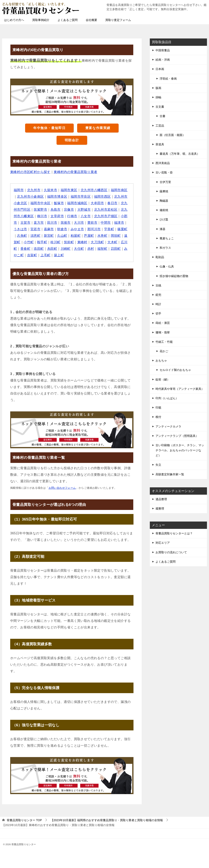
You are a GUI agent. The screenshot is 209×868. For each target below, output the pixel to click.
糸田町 (52, 249)
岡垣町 (116, 236)
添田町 (39, 249)
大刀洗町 (97, 242)
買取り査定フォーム (118, 20)
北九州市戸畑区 (106, 216)
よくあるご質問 (68, 20)
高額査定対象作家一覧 (170, 474)
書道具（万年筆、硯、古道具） (180, 154)
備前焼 (164, 210)
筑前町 (69, 242)
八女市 (86, 216)
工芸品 (160, 126)
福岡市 (19, 190)
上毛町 (45, 255)
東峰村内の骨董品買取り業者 (75, 172)
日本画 (160, 69)
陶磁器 (164, 201)
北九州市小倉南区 (30, 197)
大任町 (79, 249)
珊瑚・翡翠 (163, 332)
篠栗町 (122, 229)
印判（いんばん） (167, 398)
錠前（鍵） (163, 379)
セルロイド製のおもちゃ (175, 370)
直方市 (39, 223)
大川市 (79, 223)
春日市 (112, 203)
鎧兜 (158, 295)
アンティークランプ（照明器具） (177, 436)
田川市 (52, 223)
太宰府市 (57, 216)
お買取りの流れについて (171, 552)
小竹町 (29, 242)
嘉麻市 (49, 229)
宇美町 (109, 229)
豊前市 (92, 223)
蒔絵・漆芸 (163, 323)
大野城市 (84, 210)
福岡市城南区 (77, 203)
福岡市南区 (119, 190)
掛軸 (158, 97)
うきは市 (20, 229)
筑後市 (66, 223)
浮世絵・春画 (168, 79)
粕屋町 (76, 236)
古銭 (158, 285)
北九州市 (34, 190)
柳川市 (42, 216)
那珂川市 (94, 229)
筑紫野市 (40, 210)
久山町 (62, 236)
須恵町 (35, 236)
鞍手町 (42, 242)
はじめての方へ (14, 20)
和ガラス (165, 248)
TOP (24, 820)
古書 (162, 116)
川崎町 (66, 249)
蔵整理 (160, 509)
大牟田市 (97, 203)
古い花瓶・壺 (164, 172)
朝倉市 (62, 229)
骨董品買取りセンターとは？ (174, 533)
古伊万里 (165, 182)
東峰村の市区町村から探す (30, 172)
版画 (158, 88)
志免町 (22, 236)
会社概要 (91, 20)
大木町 (112, 242)
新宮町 (49, 236)
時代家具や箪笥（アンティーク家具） (180, 389)
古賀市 (25, 223)
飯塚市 (59, 203)
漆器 (162, 229)
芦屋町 (89, 236)
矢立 (158, 465)
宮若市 (35, 229)
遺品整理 (161, 499)
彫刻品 (160, 257)
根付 (158, 417)
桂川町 (55, 242)
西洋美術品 (163, 163)
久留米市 (51, 190)
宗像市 (69, 210)
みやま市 (77, 229)
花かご (164, 351)
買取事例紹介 (41, 20)
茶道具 (160, 144)
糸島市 (55, 210)
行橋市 (72, 216)
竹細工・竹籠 (164, 342)
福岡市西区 (102, 197)
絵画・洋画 (163, 60)
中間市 (106, 223)
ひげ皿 (164, 219)
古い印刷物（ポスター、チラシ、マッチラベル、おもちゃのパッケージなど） (180, 450)
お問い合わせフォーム (62, 488)
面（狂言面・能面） (172, 135)
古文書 (160, 107)
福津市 (119, 223)
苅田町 (116, 249)
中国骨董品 (163, 50)
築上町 (59, 255)
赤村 (91, 249)
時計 (158, 304)
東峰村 (82, 242)
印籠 (158, 408)
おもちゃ (161, 361)
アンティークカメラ (168, 426)
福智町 (102, 249)
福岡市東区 (69, 190)
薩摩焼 (164, 191)
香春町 (25, 249)
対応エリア (163, 543)
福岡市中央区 (40, 203)
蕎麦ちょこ (167, 238)
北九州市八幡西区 (94, 190)
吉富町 (32, 255)
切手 (158, 313)
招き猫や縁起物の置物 (174, 276)
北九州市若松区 (106, 210)
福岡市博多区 (57, 197)
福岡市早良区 (81, 197)
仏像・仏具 (167, 266)
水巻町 (102, 236)
